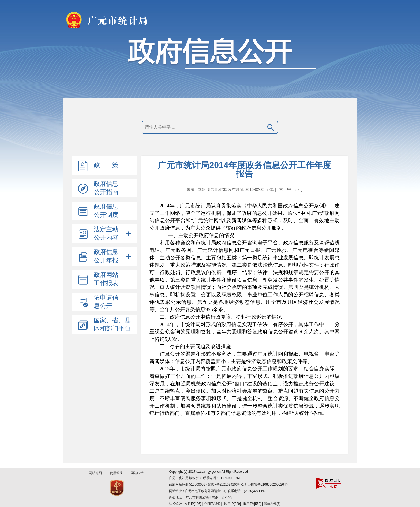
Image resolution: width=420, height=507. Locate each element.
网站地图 (95, 473)
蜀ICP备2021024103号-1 (226, 484)
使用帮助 (116, 473)
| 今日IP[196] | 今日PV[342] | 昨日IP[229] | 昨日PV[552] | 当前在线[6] (231, 504)
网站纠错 (137, 473)
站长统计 (175, 504)
